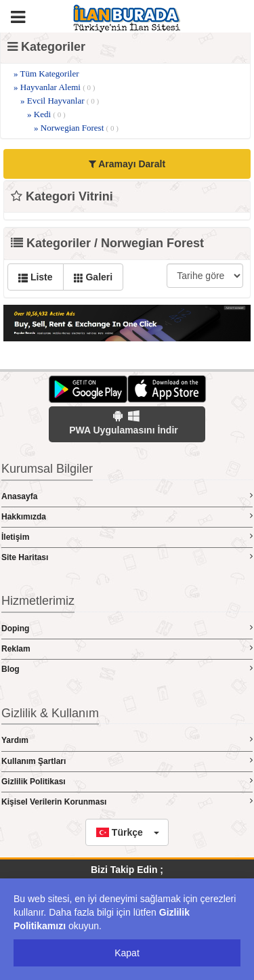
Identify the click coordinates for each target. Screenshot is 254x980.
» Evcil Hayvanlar (60, 101)
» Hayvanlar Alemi (55, 87)
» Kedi (46, 114)
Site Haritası (127, 557)
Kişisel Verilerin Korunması (127, 802)
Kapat (127, 953)
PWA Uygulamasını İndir (124, 423)
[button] (127, 832)
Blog (127, 669)
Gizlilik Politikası (127, 781)
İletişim (127, 537)
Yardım (127, 740)
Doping (127, 628)
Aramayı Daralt (127, 164)
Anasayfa (127, 496)
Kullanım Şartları (127, 761)
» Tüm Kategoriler (46, 73)
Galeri (93, 277)
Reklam (127, 648)
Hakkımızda (127, 516)
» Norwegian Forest (76, 128)
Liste (36, 277)
